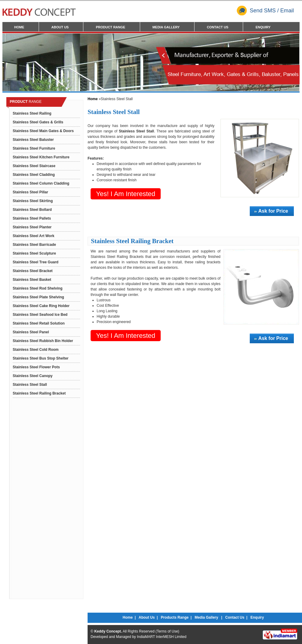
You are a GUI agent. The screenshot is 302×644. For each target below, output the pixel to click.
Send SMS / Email (265, 11)
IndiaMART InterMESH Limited (162, 637)
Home (19, 27)
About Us (60, 27)
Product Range (110, 27)
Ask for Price (273, 211)
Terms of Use (167, 631)
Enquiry (263, 27)
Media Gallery (166, 27)
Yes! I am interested (126, 194)
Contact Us (218, 27)
